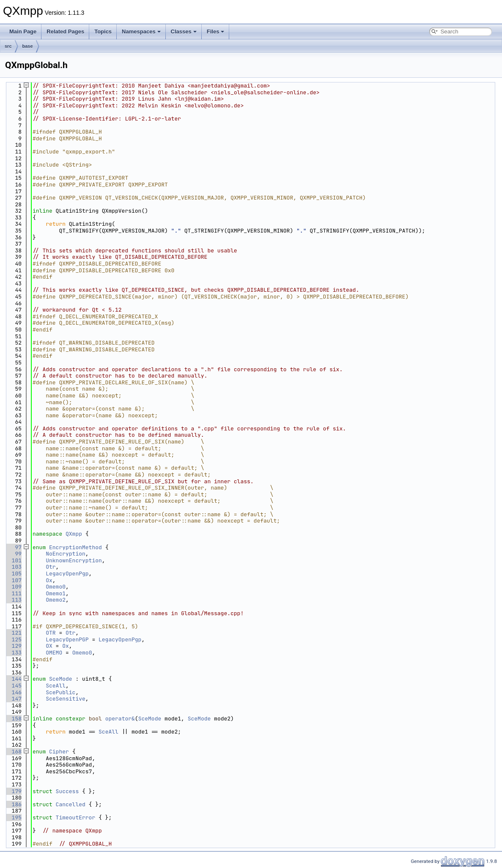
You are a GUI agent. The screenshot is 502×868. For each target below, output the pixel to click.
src (8, 46)
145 (13, 686)
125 (13, 639)
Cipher (59, 752)
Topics (103, 31)
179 (13, 791)
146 (13, 692)
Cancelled (71, 804)
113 (13, 600)
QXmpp (74, 534)
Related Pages (65, 31)
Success (67, 791)
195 (13, 817)
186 (13, 804)
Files (216, 31)
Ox (49, 580)
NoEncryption (66, 554)
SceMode (61, 679)
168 (13, 752)
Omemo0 (56, 587)
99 (13, 554)
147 (13, 699)
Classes (184, 31)
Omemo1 (56, 593)
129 (13, 646)
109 (13, 587)
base (28, 46)
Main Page (23, 31)
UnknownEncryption (74, 560)
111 (13, 593)
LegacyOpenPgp (67, 574)
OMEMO (54, 653)
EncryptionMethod (75, 547)
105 (13, 574)
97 (13, 547)
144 (13, 679)
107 (13, 580)
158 (13, 719)
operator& (120, 719)
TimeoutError (76, 817)
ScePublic (60, 692)
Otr (51, 567)
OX (49, 646)
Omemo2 (56, 600)
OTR (51, 633)
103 (13, 567)
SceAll (56, 686)
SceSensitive (66, 699)
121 (13, 633)
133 (13, 653)
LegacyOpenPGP (67, 639)
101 (13, 560)
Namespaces (141, 31)
